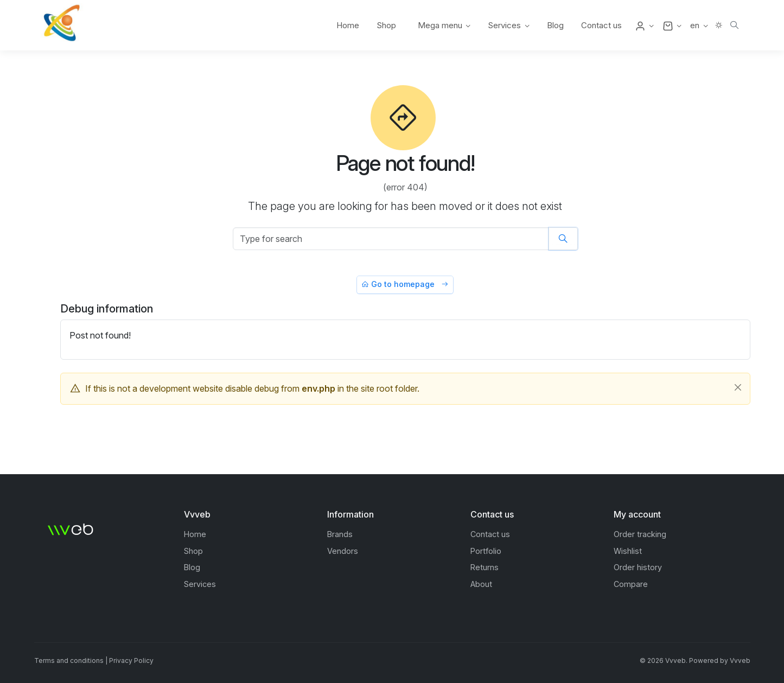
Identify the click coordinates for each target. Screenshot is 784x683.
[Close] (738, 387)
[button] (644, 25)
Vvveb (740, 660)
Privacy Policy (131, 660)
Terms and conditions (69, 660)
